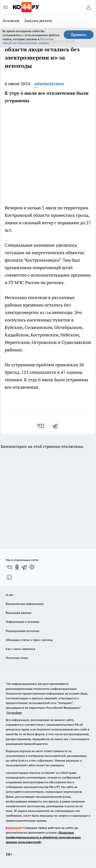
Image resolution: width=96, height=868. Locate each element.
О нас (10, 595)
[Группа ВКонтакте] (9, 567)
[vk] (41, 426)
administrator (49, 84)
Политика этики (17, 658)
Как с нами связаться (20, 649)
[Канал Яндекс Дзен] (32, 567)
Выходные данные (19, 613)
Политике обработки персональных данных (28, 41)
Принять (79, 35)
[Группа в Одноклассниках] (17, 567)
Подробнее (14, 713)
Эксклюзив (11, 21)
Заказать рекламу (38, 21)
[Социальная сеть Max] (9, 577)
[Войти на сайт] (89, 7)
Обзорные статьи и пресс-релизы (29, 640)
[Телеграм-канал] (24, 567)
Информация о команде (23, 622)
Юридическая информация (25, 604)
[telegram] (57, 426)
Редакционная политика (23, 631)
